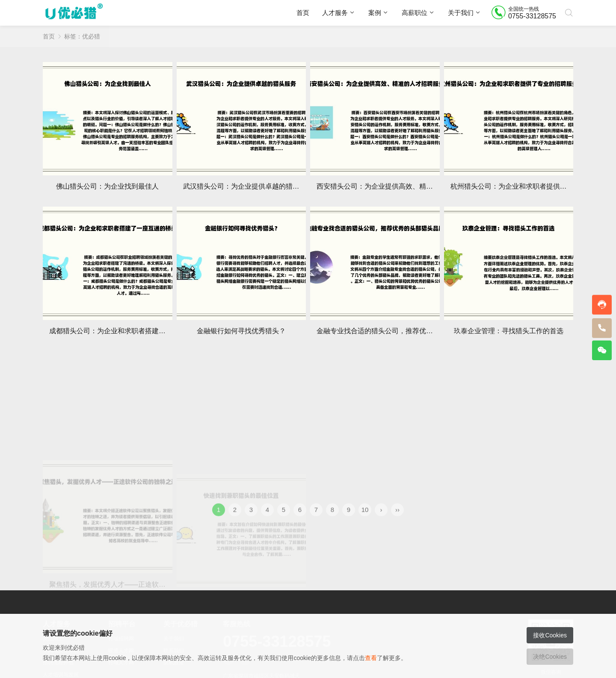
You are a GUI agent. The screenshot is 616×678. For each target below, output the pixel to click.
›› (397, 519)
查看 (371, 658)
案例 (375, 13)
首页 (303, 13)
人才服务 (335, 13)
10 (365, 519)
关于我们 (461, 13)
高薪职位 (415, 13)
